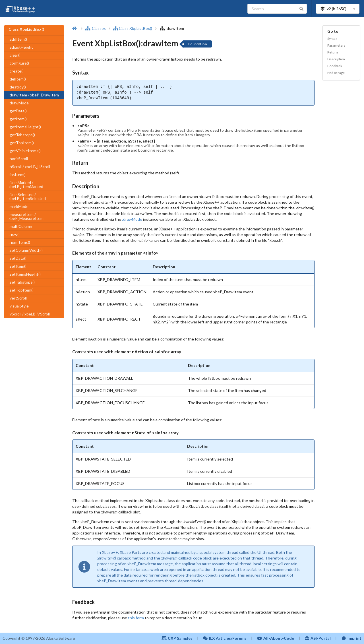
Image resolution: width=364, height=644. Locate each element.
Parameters (336, 45)
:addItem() (18, 39)
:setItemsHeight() (25, 274)
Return (333, 52)
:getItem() (18, 119)
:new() (14, 234)
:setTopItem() (21, 290)
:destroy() (17, 87)
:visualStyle (19, 306)
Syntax (332, 39)
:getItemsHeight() (25, 127)
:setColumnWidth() (26, 250)
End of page (336, 73)
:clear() (15, 55)
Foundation (197, 44)
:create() (16, 71)
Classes (96, 28)
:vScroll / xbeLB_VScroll (29, 314)
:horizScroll (18, 159)
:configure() (19, 63)
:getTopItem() (21, 143)
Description (336, 59)
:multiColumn (20, 226)
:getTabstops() (22, 135)
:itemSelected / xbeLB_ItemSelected (27, 196)
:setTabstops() (22, 282)
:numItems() (19, 242)
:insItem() (17, 175)
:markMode (18, 206)
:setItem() (17, 266)
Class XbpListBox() (133, 28)
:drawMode (19, 103)
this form (136, 618)
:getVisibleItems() (25, 151)
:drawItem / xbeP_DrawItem (34, 95)
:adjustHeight (21, 47)
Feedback (335, 66)
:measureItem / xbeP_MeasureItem (26, 216)
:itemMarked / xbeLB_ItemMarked (26, 184)
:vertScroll (18, 298)
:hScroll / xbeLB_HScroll (29, 167)
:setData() (17, 258)
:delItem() (17, 79)
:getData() (18, 111)
